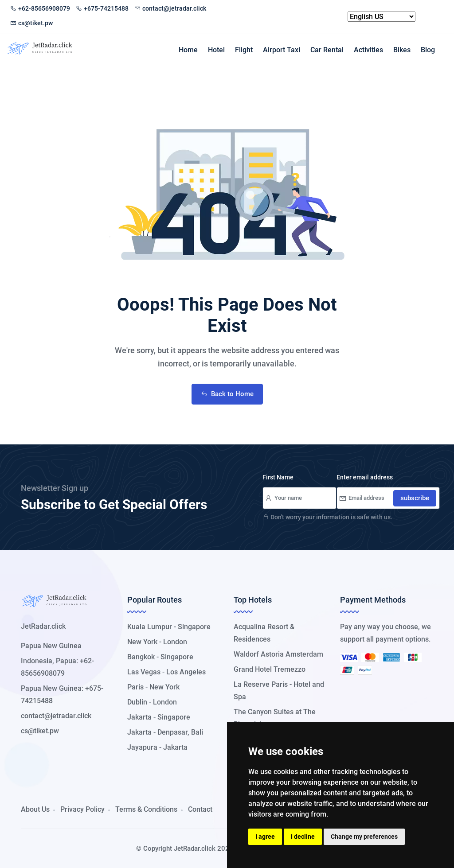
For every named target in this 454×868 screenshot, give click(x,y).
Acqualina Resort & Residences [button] (264, 633)
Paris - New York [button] (153, 687)
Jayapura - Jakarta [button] (157, 747)
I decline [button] (303, 837)
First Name (278, 477)
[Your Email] (388, 498)
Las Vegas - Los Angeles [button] (166, 672)
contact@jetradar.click (170, 8)
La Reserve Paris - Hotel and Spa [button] (279, 691)
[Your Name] (299, 498)
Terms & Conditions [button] (146, 809)
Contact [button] (200, 809)
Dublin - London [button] (152, 702)
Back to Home (227, 394)
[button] (47, 755)
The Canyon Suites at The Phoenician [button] (275, 718)
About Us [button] (35, 809)
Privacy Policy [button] (82, 809)
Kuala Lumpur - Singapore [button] (169, 627)
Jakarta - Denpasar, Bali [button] (165, 732)
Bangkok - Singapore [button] (160, 657)
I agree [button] (265, 837)
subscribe (415, 498)
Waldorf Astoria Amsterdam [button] (278, 654)
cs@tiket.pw (31, 23)
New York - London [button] (157, 642)
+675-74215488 (102, 8)
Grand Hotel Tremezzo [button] (270, 669)
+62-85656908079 (40, 8)
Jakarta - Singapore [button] (159, 717)
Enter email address (365, 477)
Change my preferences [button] (364, 837)
